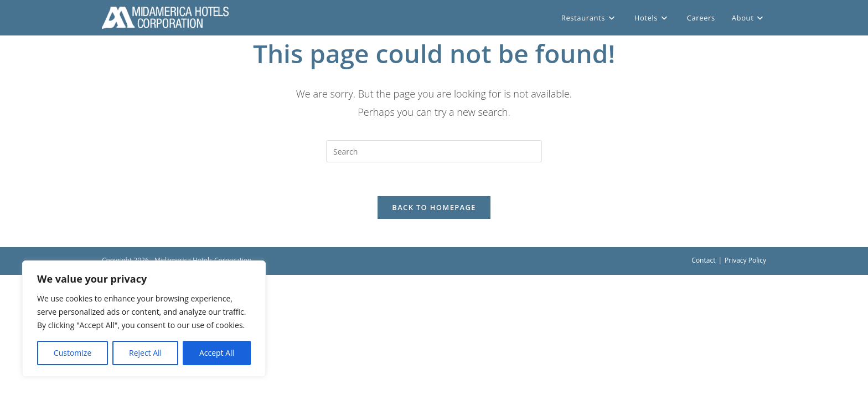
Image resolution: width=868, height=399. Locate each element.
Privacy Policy (745, 260)
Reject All (145, 353)
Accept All (217, 353)
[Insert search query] (434, 151)
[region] (144, 319)
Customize (73, 353)
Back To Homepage (434, 207)
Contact (703, 260)
